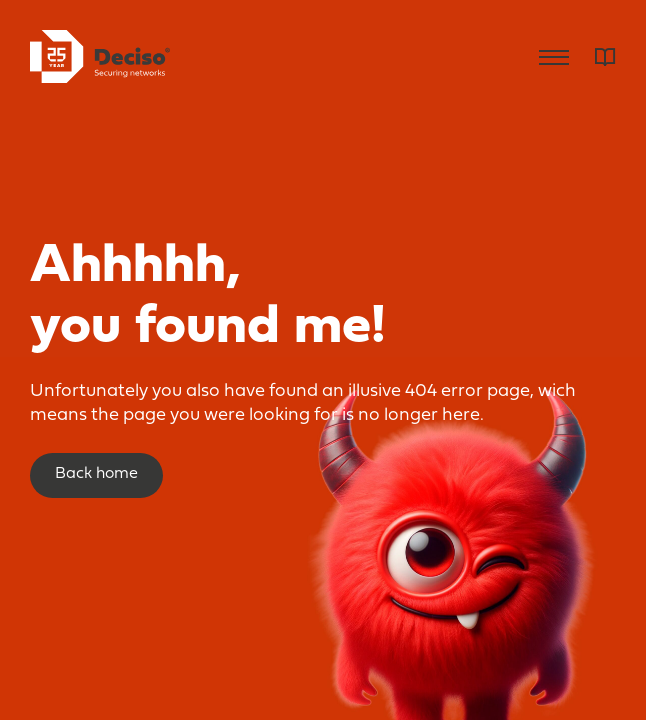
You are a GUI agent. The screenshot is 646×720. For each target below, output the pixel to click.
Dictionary (605, 57)
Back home (96, 474)
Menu (554, 57)
